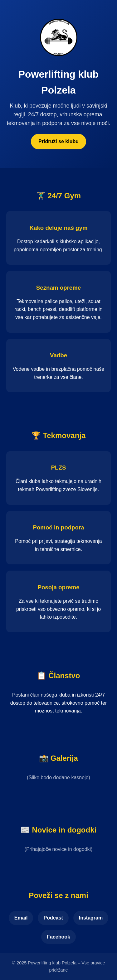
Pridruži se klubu (58, 141)
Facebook (58, 937)
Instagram (91, 918)
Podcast (53, 918)
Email (21, 918)
